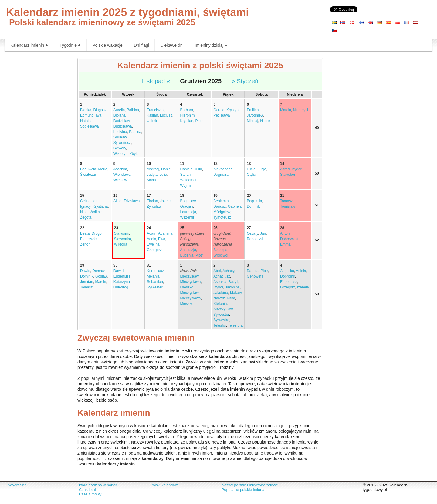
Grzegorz (154, 250)
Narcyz (219, 298)
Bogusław (188, 201)
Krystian (186, 121)
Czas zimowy (90, 494)
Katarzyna (122, 282)
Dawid (85, 271)
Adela (152, 239)
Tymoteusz (222, 217)
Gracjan (186, 206)
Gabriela (235, 206)
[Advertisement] (36, 149)
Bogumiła (254, 201)
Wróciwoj (221, 255)
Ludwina (120, 132)
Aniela (301, 271)
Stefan (185, 175)
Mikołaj (252, 121)
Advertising (17, 485)
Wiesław (120, 180)
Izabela (303, 287)
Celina (85, 201)
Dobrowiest (289, 239)
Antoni (285, 233)
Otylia (251, 175)
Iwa (98, 115)
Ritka (231, 298)
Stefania (220, 304)
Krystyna (234, 110)
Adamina (165, 233)
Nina (84, 212)
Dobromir (288, 276)
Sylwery (120, 148)
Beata (85, 233)
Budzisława (123, 126)
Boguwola (88, 169)
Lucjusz (166, 115)
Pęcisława (222, 115)
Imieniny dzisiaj (211, 45)
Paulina (135, 132)
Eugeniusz (122, 276)
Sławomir (122, 233)
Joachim (120, 169)
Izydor (296, 169)
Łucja (262, 169)
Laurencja (188, 212)
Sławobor (288, 175)
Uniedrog (121, 287)
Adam (152, 233)
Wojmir (186, 186)
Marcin (286, 110)
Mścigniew (222, 212)
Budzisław (122, 121)
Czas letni (87, 490)
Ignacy (85, 206)
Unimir (152, 121)
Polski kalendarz (164, 485)
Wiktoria (121, 244)
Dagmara (221, 175)
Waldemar (188, 180)
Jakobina (232, 287)
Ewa (162, 239)
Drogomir (99, 233)
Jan (263, 233)
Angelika (287, 271)
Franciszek (156, 110)
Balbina (133, 110)
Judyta (152, 175)
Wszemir (187, 217)
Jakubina (221, 293)
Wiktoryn (121, 154)
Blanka (86, 110)
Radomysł (255, 239)
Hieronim (187, 115)
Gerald (219, 110)
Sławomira (123, 239)
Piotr (199, 121)
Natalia (86, 121)
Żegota (86, 217)
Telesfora (235, 325)
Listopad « (156, 81)
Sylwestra (221, 320)
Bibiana (120, 115)
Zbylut (135, 154)
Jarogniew (255, 115)
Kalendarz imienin (29, 45)
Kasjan (152, 115)
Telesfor (220, 325)
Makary (236, 293)
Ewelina (153, 244)
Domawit (99, 271)
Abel (217, 271)
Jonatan (87, 282)
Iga (95, 201)
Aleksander (222, 169)
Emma (285, 244)
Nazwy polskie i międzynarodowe (250, 485)
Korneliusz (155, 271)
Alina (118, 201)
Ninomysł (301, 110)
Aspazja (220, 282)
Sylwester (155, 287)
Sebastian (155, 282)
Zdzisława (132, 201)
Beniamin (221, 201)
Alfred (285, 169)
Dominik (253, 206)
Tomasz (286, 201)
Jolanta (166, 201)
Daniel (166, 169)
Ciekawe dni (172, 45)
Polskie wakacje (107, 45)
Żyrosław (154, 206)
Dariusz (220, 206)
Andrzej (153, 169)
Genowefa (255, 276)
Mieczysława (190, 282)
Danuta (253, 271)
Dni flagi (142, 45)
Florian (152, 201)
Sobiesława (89, 126)
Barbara (186, 110)
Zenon (85, 244)
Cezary (252, 233)
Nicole (265, 121)
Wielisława (122, 175)
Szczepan (221, 250)
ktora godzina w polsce (98, 485)
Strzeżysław (223, 309)
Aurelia (119, 110)
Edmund (87, 115)
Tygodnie (70, 45)
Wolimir (95, 212)
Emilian (253, 110)
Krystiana (100, 206)
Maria (103, 169)
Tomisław (288, 206)
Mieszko (187, 287)
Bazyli (233, 282)
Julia (163, 175)
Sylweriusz (122, 143)
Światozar (88, 175)
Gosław (101, 276)
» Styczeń (245, 81)
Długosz (100, 110)
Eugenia (187, 255)
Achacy (228, 271)
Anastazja (188, 250)
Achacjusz (222, 276)
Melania (153, 276)
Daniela (186, 169)
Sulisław (120, 137)
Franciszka (89, 239)
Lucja (251, 169)
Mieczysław (189, 276)
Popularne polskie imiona (243, 490)
